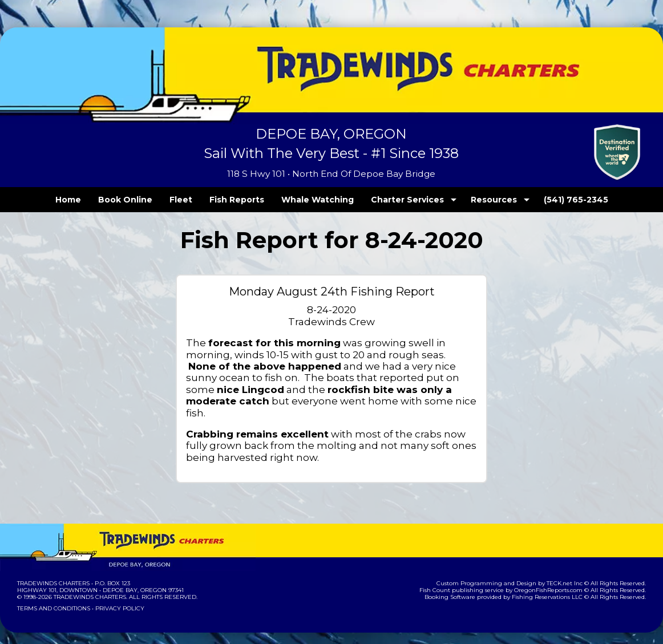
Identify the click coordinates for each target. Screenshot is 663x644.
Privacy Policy (116, 597)
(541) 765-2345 (552, 200)
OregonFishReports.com (556, 579)
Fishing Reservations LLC (555, 586)
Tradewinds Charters (53, 572)
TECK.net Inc (570, 572)
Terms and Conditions (52, 597)
